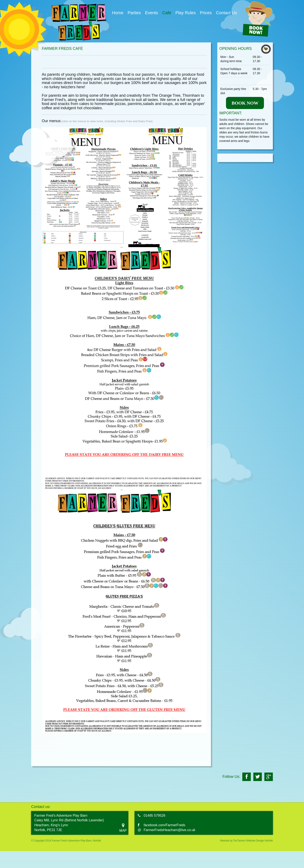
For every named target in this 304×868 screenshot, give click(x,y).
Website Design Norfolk (260, 841)
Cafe (167, 13)
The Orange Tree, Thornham (176, 95)
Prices (206, 13)
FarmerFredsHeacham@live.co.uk (170, 830)
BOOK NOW (245, 103)
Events (151, 13)
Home (118, 13)
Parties (134, 13)
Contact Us (227, 13)
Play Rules (186, 13)
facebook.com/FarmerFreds (165, 825)
